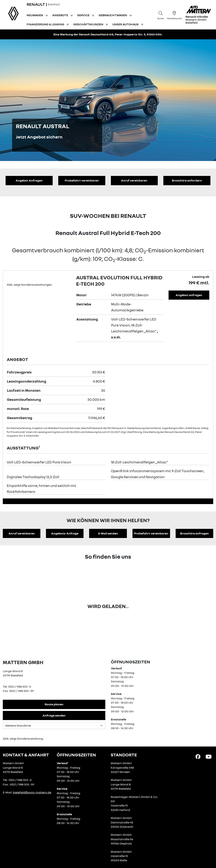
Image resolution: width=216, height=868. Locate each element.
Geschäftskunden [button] (89, 24)
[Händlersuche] (174, 15)
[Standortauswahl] (54, 725)
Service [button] (84, 15)
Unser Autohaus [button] (126, 24)
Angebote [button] (60, 15)
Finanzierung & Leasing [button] (46, 24)
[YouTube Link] (209, 756)
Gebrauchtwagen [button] (113, 15)
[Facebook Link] (198, 756)
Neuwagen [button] (35, 15)
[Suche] (161, 15)
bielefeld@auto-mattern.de (32, 792)
